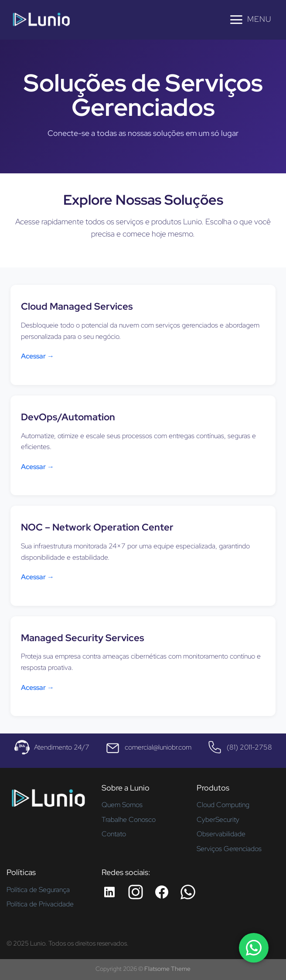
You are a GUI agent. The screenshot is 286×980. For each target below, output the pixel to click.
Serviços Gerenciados (229, 849)
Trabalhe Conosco (129, 819)
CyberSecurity (218, 819)
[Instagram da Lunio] (136, 892)
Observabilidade (221, 834)
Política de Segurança (38, 890)
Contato (114, 834)
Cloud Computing (223, 805)
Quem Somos (122, 805)
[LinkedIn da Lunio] (109, 892)
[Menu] (250, 20)
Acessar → (37, 356)
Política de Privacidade (40, 904)
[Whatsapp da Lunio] (188, 892)
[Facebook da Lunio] (162, 892)
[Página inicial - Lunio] (48, 801)
